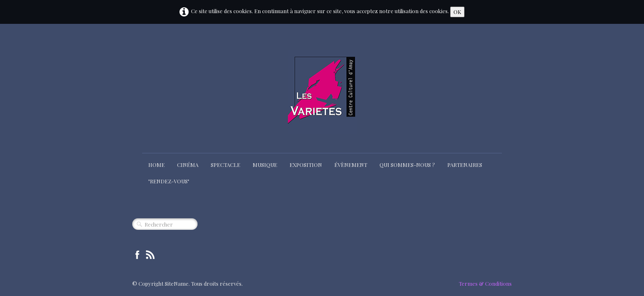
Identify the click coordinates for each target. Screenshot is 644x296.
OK (457, 12)
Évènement (351, 165)
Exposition (306, 165)
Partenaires (465, 165)
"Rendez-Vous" (169, 181)
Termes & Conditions (485, 283)
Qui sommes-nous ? (407, 165)
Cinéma (188, 165)
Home (156, 165)
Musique (265, 165)
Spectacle (225, 165)
